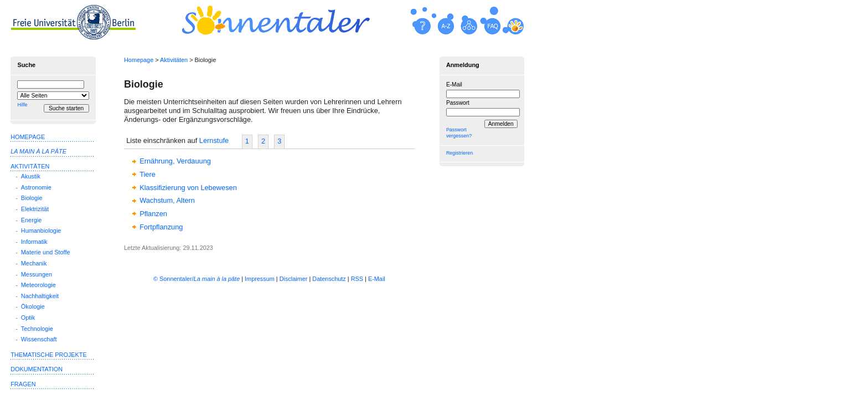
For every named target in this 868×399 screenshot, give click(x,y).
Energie (31, 220)
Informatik (34, 242)
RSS (357, 279)
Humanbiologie (41, 231)
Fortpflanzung (161, 227)
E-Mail (454, 85)
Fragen (23, 384)
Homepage (139, 60)
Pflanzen (153, 214)
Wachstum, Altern (167, 200)
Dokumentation (37, 369)
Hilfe (22, 105)
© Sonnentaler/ (197, 279)
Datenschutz (329, 279)
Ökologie (33, 306)
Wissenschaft (39, 339)
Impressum (260, 279)
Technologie (37, 329)
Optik (28, 318)
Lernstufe (214, 140)
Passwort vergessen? (459, 133)
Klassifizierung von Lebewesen (188, 188)
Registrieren (459, 153)
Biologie (32, 198)
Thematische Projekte (49, 355)
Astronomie (36, 187)
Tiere (148, 174)
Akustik (31, 176)
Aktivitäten (174, 60)
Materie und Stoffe (46, 252)
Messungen (37, 274)
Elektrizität (35, 209)
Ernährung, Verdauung (175, 161)
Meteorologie (38, 285)
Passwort (458, 103)
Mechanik (34, 263)
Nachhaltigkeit (40, 296)
